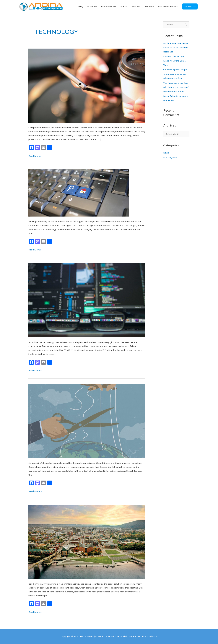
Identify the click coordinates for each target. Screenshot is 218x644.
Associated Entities (168, 6)
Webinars (149, 6)
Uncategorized (171, 157)
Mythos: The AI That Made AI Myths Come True (174, 61)
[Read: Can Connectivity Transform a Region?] (87, 542)
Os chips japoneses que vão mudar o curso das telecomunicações (175, 74)
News (166, 153)
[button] (190, 6)
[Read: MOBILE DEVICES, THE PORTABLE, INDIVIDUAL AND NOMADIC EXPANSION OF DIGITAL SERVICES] (87, 85)
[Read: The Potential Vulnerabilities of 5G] (87, 300)
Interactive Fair (109, 6)
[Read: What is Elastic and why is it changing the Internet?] (79, 193)
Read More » (35, 156)
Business (136, 6)
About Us (92, 6)
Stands (124, 6)
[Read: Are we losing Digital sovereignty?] (87, 421)
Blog (81, 6)
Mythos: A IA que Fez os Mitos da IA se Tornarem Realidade (176, 48)
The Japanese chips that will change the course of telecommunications (176, 87)
